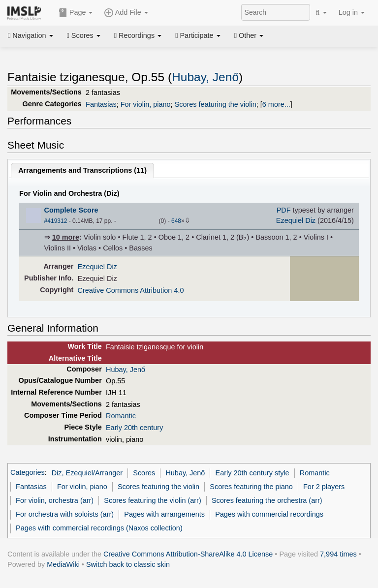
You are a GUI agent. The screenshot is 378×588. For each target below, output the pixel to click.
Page (76, 13)
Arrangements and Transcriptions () (82, 170)
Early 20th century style (252, 473)
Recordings (138, 35)
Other (249, 35)
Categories (28, 473)
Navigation (31, 35)
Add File (126, 13)
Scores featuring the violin (216, 104)
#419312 (56, 221)
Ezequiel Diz (296, 220)
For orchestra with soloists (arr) (65, 514)
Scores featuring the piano (251, 487)
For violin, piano (146, 104)
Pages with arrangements (164, 514)
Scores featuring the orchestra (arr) (267, 500)
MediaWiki (63, 564)
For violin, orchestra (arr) (55, 500)
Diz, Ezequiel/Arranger (87, 473)
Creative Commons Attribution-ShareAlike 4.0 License (188, 554)
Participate (198, 35)
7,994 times (338, 554)
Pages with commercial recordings (269, 514)
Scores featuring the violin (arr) (152, 500)
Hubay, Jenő (205, 77)
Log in (352, 12)
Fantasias (101, 104)
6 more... (276, 104)
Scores (84, 35)
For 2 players (324, 487)
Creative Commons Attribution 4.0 (131, 290)
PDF (284, 210)
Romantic (121, 416)
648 (176, 221)
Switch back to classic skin (128, 564)
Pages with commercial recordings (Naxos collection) (99, 528)
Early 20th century (134, 428)
